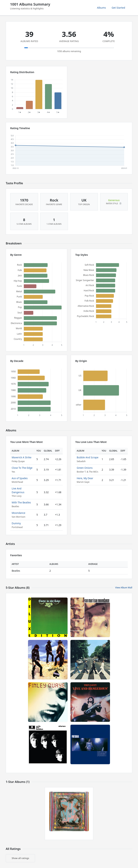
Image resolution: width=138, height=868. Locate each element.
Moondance (19, 513)
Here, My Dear (85, 478)
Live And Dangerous (18, 490)
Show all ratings (20, 858)
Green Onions (85, 468)
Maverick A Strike (22, 457)
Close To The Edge (22, 468)
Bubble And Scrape (88, 457)
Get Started (118, 8)
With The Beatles (21, 502)
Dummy (16, 523)
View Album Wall (124, 588)
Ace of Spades (20, 478)
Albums (102, 8)
